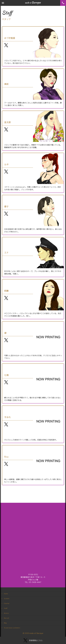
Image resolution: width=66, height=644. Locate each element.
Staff (6, 608)
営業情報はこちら (33, 640)
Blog (5, 623)
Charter (7, 603)
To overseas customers (12, 628)
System (7, 599)
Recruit (6, 618)
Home (6, 594)
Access (6, 613)
